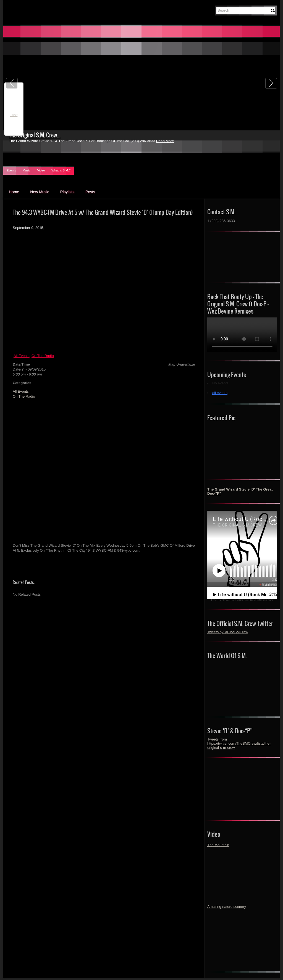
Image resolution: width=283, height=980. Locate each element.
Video (41, 170)
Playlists (67, 192)
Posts (90, 192)
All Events (22, 356)
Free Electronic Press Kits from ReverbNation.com (242, 600)
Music (27, 170)
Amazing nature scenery (227, 907)
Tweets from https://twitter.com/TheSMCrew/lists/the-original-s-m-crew (239, 743)
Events (11, 170)
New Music (40, 192)
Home (14, 192)
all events (220, 393)
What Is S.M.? (61, 170)
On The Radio (43, 356)
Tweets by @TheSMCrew (228, 632)
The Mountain (218, 845)
